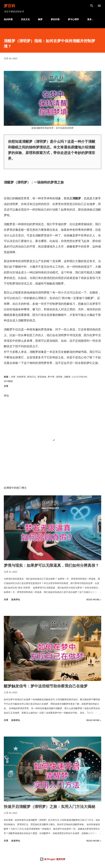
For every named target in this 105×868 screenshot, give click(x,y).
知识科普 (8, 19)
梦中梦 (51, 377)
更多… (90, 19)
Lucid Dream (80, 377)
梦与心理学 (73, 19)
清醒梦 (67, 377)
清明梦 (59, 377)
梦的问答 (55, 19)
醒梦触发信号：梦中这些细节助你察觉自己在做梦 (46, 686)
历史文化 (25, 19)
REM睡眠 (8, 381)
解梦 (40, 19)
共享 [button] (6, 386)
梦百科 (10, 6)
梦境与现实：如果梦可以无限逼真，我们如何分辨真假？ (51, 565)
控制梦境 (21, 377)
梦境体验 (42, 377)
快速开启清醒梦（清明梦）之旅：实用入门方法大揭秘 (49, 806)
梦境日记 (32, 377)
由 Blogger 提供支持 (53, 859)
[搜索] (92, 6)
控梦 (13, 377)
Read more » (94, 599)
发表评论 (16, 599)
